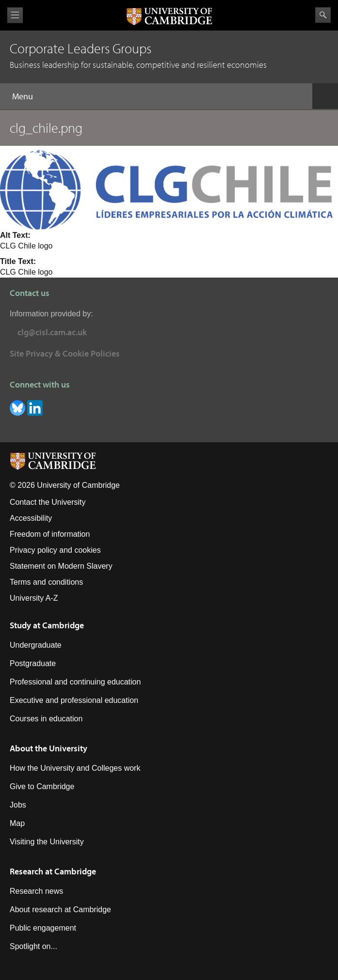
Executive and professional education (74, 700)
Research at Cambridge (53, 871)
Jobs (18, 805)
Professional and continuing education (75, 682)
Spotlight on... (33, 946)
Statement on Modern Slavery (61, 566)
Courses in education (46, 719)
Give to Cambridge (42, 786)
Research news (36, 891)
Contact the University (48, 502)
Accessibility (31, 518)
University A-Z (34, 598)
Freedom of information (50, 534)
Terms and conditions (46, 582)
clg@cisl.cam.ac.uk (52, 332)
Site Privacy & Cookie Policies (65, 353)
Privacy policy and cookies (55, 550)
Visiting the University (47, 842)
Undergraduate (36, 645)
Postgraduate (33, 663)
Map (17, 823)
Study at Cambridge (47, 625)
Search (323, 15)
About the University (48, 748)
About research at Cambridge (60, 910)
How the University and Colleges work (75, 768)
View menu (15, 15)
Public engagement (43, 928)
